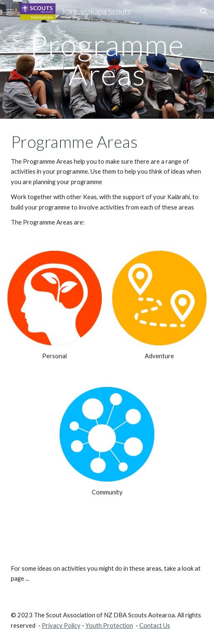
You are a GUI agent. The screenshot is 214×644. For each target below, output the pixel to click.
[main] (107, 59)
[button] (10, 11)
